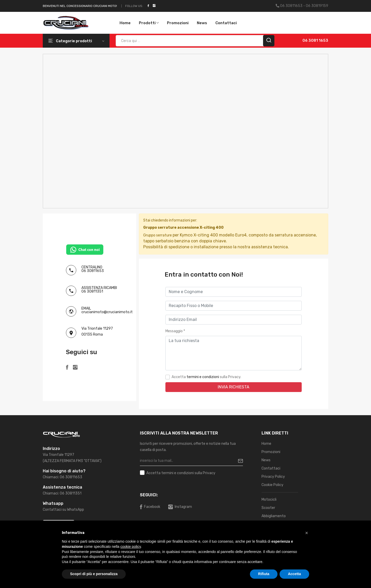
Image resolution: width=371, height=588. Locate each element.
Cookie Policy (272, 485)
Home (125, 23)
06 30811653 (93, 271)
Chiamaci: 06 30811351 (62, 493)
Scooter (268, 508)
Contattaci (226, 23)
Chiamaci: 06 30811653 (62, 477)
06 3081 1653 (315, 40)
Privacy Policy (273, 477)
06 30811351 (92, 291)
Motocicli (269, 500)
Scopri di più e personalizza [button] (94, 574)
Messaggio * (175, 331)
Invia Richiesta (234, 387)
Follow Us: (134, 6)
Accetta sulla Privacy (181, 473)
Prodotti (149, 23)
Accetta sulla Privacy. (206, 377)
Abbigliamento (274, 516)
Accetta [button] (294, 574)
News (202, 23)
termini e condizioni (203, 377)
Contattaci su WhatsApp (63, 510)
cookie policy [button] (130, 547)
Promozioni (178, 23)
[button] (307, 533)
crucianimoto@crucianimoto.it (107, 312)
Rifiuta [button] (264, 574)
